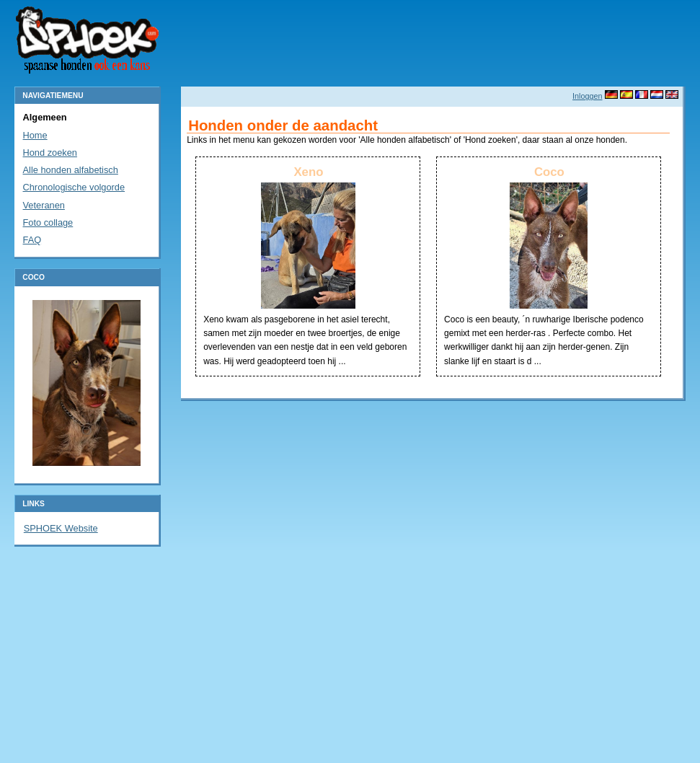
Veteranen (44, 205)
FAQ (32, 240)
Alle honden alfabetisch (71, 170)
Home (35, 135)
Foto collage (48, 222)
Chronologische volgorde (74, 187)
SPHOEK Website (61, 528)
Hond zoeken (50, 153)
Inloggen (587, 96)
